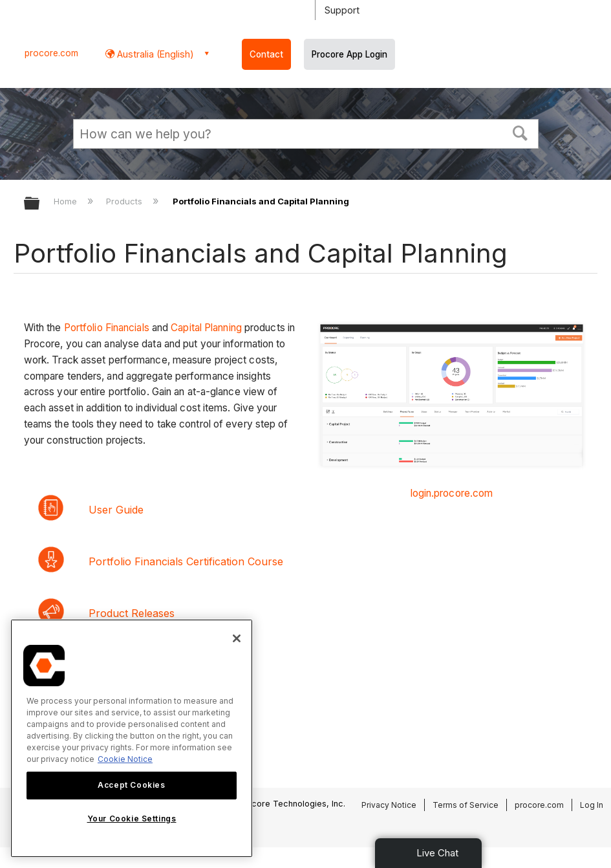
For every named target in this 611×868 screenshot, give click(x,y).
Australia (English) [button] (154, 54)
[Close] (237, 638)
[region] (132, 738)
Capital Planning (206, 328)
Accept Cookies (131, 785)
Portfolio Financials (107, 328)
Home (67, 201)
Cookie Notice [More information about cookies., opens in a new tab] (125, 759)
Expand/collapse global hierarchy (40, 204)
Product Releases (132, 613)
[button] (520, 132)
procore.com (51, 53)
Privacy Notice (389, 805)
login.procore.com (452, 493)
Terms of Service (466, 805)
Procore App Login (349, 54)
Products (125, 201)
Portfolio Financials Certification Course (186, 561)
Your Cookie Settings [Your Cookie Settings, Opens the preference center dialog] (132, 819)
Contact (266, 54)
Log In (592, 805)
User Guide (116, 510)
